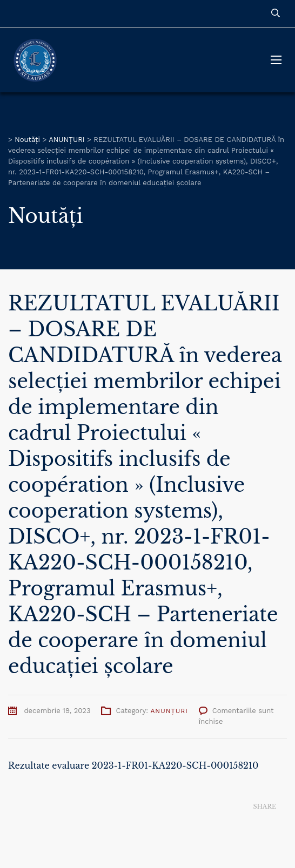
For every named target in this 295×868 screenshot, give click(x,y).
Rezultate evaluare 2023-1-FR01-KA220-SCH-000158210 (133, 765)
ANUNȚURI (169, 711)
